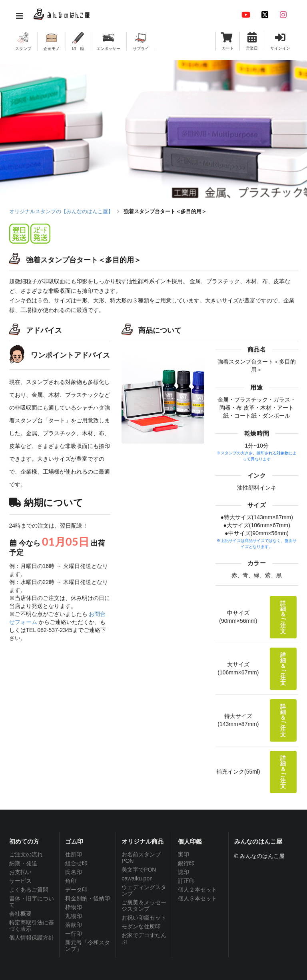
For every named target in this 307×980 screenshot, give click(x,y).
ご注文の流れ (26, 854)
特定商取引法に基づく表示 (32, 926)
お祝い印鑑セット (144, 918)
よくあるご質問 (29, 890)
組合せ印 (76, 863)
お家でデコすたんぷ (144, 938)
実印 (183, 854)
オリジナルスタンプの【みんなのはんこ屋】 (61, 211)
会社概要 (20, 914)
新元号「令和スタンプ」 (88, 946)
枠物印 (74, 907)
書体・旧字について (32, 902)
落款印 (74, 925)
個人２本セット (197, 890)
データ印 (76, 890)
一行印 (74, 934)
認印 (183, 872)
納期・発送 (23, 863)
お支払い (20, 872)
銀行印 (186, 863)
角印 (71, 881)
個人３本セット (197, 898)
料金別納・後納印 (88, 898)
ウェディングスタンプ (144, 890)
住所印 (74, 854)
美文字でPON (139, 870)
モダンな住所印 (141, 926)
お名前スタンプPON (141, 858)
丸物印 (74, 916)
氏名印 (74, 872)
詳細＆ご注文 (283, 617)
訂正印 (186, 881)
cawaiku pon (137, 878)
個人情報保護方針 (32, 938)
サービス (20, 881)
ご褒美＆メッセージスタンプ (144, 906)
